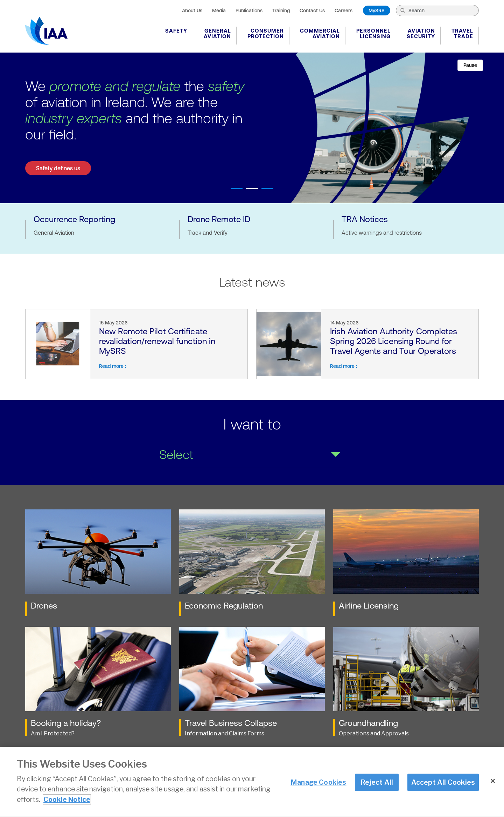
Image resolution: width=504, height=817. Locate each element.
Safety (176, 31)
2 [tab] (252, 188)
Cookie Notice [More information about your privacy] (67, 807)
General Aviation (217, 33)
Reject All (377, 790)
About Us (192, 11)
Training (281, 11)
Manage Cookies (318, 790)
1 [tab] (237, 188)
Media (219, 11)
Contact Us (312, 11)
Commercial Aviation (320, 33)
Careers (344, 11)
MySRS (377, 11)
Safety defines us (58, 168)
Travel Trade (462, 33)
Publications (249, 11)
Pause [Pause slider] (470, 65)
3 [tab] (267, 188)
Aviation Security (421, 33)
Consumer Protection (266, 33)
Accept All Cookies (443, 790)
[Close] (493, 788)
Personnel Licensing (373, 33)
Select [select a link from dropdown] (176, 455)
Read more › (113, 366)
